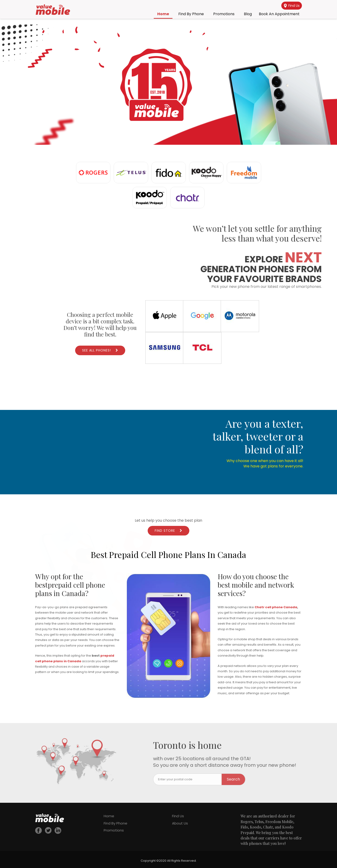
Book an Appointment (279, 14)
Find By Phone (191, 14)
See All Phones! (97, 350)
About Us (180, 823)
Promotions (224, 14)
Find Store (165, 531)
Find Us (292, 6)
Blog (248, 14)
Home (163, 14)
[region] (168, 85)
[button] (168, 85)
